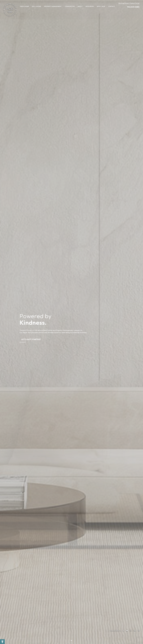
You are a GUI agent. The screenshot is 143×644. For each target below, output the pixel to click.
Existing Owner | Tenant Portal (129, 3)
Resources (90, 6)
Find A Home (24, 6)
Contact (112, 6)
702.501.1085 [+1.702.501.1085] (133, 7)
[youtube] (127, 631)
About (80, 6)
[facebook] (123, 631)
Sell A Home (37, 6)
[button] (2, 642)
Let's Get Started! (31, 339)
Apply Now (101, 6)
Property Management (53, 6)
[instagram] (131, 631)
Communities (70, 6)
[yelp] (139, 631)
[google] (135, 631)
